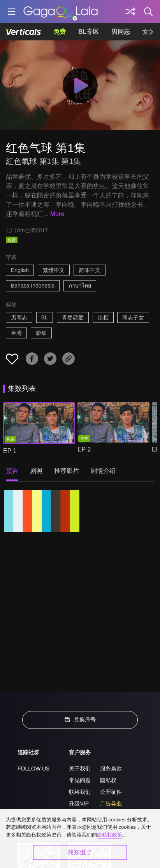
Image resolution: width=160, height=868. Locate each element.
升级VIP (79, 804)
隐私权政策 (110, 835)
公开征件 (111, 792)
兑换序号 (80, 720)
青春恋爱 (73, 317)
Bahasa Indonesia (33, 286)
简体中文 (90, 270)
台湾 (16, 333)
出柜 (103, 317)
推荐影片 (67, 471)
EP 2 (84, 449)
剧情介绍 (103, 471)
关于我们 (80, 769)
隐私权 (108, 780)
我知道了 (80, 852)
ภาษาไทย (80, 286)
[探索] (130, 12)
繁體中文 (54, 270)
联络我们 (80, 792)
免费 (60, 32)
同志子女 (133, 317)
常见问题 (80, 780)
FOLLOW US (33, 769)
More (57, 214)
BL (45, 317)
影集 (41, 333)
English (20, 270)
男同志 (121, 32)
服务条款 (111, 769)
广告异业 (111, 804)
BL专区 (89, 32)
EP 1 (10, 451)
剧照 (36, 471)
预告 (12, 471)
